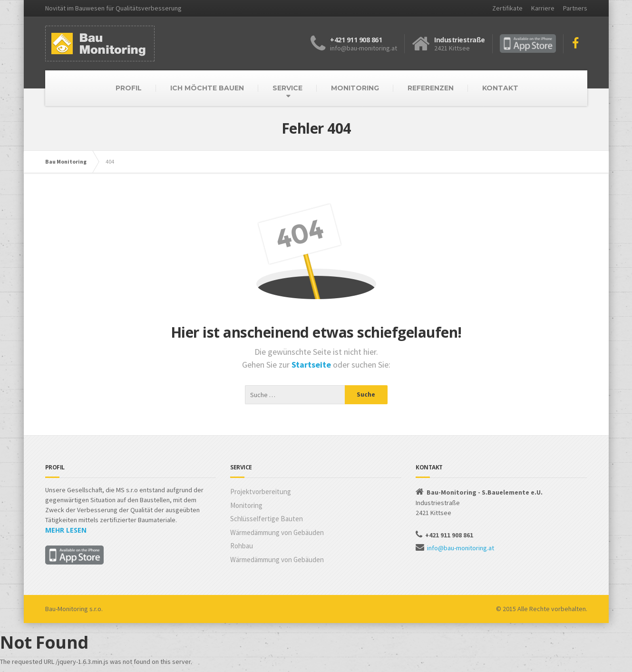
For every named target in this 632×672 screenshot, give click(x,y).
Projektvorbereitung (261, 492)
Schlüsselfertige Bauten (267, 519)
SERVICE (287, 88)
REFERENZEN (431, 88)
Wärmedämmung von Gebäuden (277, 532)
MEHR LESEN (66, 530)
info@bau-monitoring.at (461, 548)
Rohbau (242, 546)
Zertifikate (507, 8)
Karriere (543, 8)
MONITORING (355, 88)
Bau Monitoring (66, 161)
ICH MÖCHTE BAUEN (207, 88)
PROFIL (129, 88)
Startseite (312, 365)
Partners (575, 8)
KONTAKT (500, 88)
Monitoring (246, 505)
